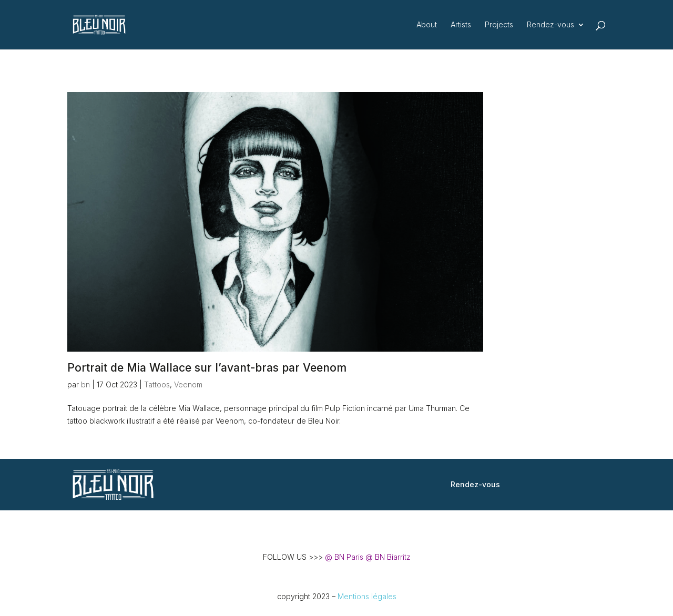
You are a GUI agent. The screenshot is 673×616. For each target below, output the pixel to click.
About (427, 25)
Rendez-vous (550, 25)
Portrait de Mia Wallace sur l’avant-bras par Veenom (207, 368)
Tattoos (157, 384)
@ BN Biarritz (388, 557)
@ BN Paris (344, 557)
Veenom (188, 384)
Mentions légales (367, 596)
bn (85, 384)
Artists (461, 25)
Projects (499, 25)
